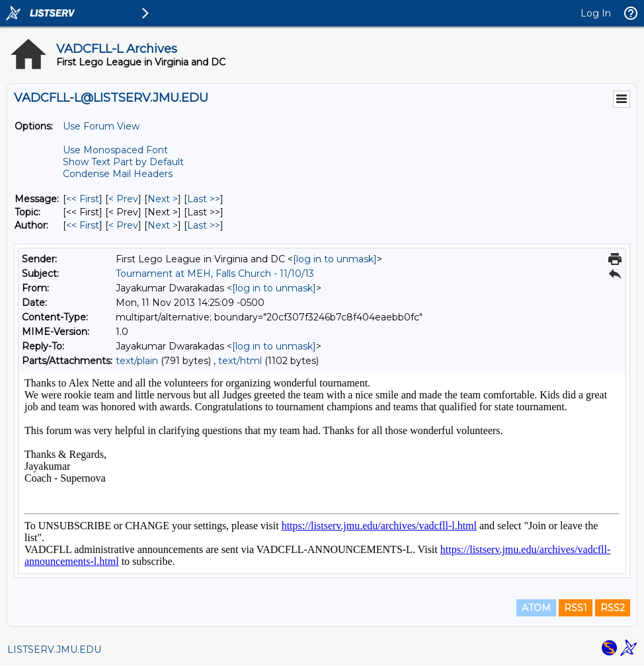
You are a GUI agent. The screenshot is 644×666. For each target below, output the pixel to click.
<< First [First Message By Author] (83, 225)
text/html (240, 361)
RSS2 (613, 608)
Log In (596, 13)
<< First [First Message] (83, 199)
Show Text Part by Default (123, 162)
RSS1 (576, 608)
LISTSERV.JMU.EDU (54, 649)
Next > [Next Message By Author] (163, 225)
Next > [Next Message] (163, 199)
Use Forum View (101, 126)
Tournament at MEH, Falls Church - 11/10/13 (215, 274)
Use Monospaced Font (115, 150)
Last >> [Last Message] (204, 199)
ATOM (536, 608)
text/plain (137, 361)
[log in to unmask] (335, 259)
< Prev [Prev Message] (123, 199)
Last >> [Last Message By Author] (204, 225)
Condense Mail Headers (118, 174)
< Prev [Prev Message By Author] (123, 225)
